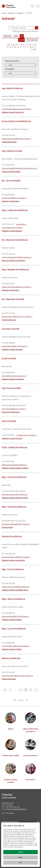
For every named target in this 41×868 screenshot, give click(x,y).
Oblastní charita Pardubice (13, 379)
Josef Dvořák (9, 359)
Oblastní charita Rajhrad (12, 231)
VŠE (34, 50)
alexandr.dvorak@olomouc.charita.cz (17, 317)
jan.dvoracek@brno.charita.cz (14, 198)
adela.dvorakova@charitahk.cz (14, 465)
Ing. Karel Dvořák (11, 388)
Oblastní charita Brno (11, 201)
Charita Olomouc (9, 320)
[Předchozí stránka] (10, 690)
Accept (20, 852)
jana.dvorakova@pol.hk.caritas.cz (15, 616)
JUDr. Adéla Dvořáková (14, 447)
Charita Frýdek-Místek (11, 172)
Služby (16, 36)
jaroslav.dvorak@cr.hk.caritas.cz (15, 346)
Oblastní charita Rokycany (13, 112)
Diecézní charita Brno (11, 412)
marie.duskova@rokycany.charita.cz (16, 109)
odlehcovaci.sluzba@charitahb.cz (16, 587)
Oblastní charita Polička (12, 620)
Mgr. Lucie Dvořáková (14, 629)
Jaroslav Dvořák (11, 329)
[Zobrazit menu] (38, 6)
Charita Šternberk (9, 142)
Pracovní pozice (12, 61)
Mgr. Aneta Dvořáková (14, 477)
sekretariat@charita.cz (17, 809)
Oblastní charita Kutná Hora (13, 560)
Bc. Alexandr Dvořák (13, 299)
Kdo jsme (11, 13)
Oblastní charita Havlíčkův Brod (15, 590)
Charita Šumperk (9, 679)
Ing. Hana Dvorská (12, 151)
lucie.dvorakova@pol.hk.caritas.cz (16, 646)
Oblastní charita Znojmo (12, 438)
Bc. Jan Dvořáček (11, 181)
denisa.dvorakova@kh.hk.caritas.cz (16, 557)
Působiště (10, 69)
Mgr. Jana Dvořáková (13, 599)
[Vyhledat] (32, 6)
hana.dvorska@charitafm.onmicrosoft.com (19, 168)
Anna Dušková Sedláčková (16, 121)
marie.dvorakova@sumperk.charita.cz (17, 676)
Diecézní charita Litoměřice (13, 261)
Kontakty (20, 13)
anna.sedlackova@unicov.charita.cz (16, 139)
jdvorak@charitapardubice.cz (14, 376)
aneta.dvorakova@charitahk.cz (14, 494)
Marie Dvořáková (11, 658)
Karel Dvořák (9, 421)
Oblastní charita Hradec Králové (15, 468)
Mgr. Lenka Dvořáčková (15, 210)
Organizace (7, 36)
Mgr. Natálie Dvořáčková (15, 270)
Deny (20, 857)
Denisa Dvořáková (12, 536)
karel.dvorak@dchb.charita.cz (14, 409)
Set (21, 863)
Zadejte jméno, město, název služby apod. (25, 31)
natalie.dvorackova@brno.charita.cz (16, 287)
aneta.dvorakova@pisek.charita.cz (16, 524)
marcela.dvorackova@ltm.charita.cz (17, 257)
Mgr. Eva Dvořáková (13, 569)
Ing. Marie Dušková (12, 88)
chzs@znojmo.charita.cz (26, 435)
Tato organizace (32, 40)
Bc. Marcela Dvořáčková (15, 240)
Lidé (22, 36)
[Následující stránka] (36, 690)
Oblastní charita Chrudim (12, 349)
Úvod (4, 13)
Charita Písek (7, 527)
